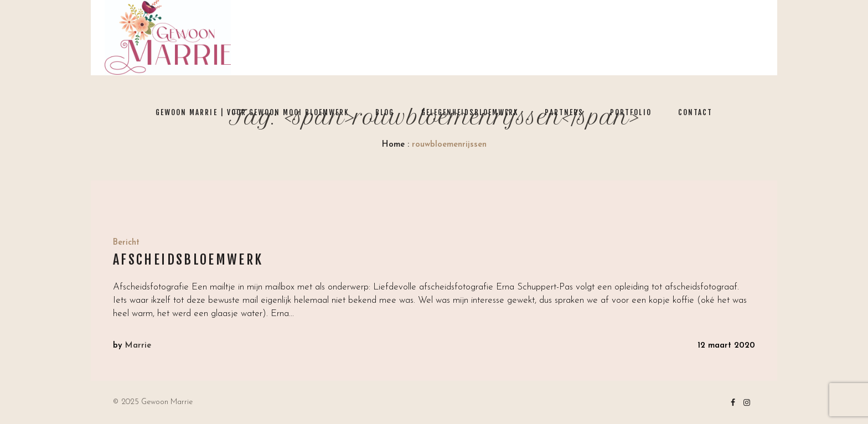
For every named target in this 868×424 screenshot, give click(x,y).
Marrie (138, 346)
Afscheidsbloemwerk (188, 260)
